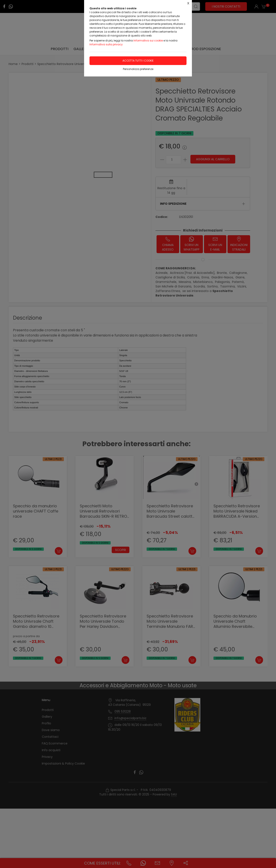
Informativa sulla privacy (106, 44)
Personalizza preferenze (138, 69)
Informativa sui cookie (148, 40)
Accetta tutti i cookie (138, 61)
